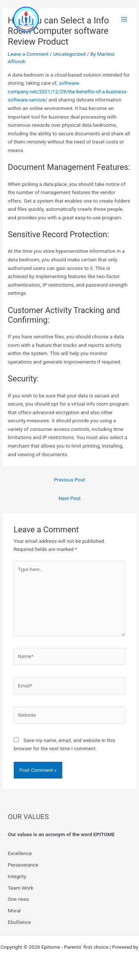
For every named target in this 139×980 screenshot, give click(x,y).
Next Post (70, 498)
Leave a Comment (28, 54)
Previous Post (70, 480)
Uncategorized (69, 54)
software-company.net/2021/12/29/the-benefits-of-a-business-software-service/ (68, 91)
